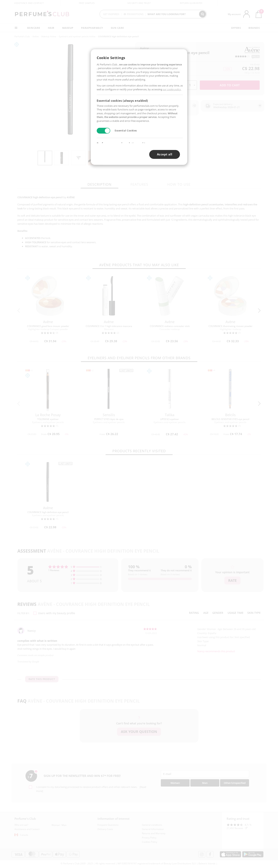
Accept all (165, 154)
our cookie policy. (172, 89)
